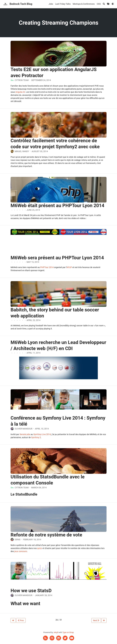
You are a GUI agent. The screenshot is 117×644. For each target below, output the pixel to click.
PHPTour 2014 (47, 267)
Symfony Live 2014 (42, 434)
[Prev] (13, 620)
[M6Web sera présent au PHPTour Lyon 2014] (59, 232)
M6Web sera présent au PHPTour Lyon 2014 (57, 258)
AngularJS (20, 92)
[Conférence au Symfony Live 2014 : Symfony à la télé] (59, 399)
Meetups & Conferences (84, 4)
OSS (99, 4)
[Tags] (108, 4)
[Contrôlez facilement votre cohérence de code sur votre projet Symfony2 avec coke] (59, 131)
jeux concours (21, 551)
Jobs (51, 4)
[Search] (104, 4)
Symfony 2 (36, 437)
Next (96, 620)
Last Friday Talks (63, 4)
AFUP (69, 267)
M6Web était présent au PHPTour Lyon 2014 (57, 205)
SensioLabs (25, 434)
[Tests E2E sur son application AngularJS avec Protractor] (59, 61)
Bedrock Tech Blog (21, 4)
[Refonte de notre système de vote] (59, 526)
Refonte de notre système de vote (46, 535)
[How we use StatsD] (59, 571)
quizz (40, 548)
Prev (21, 620)
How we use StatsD (31, 591)
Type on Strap (68, 632)
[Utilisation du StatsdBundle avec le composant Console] (59, 469)
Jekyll (56, 632)
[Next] (104, 620)
